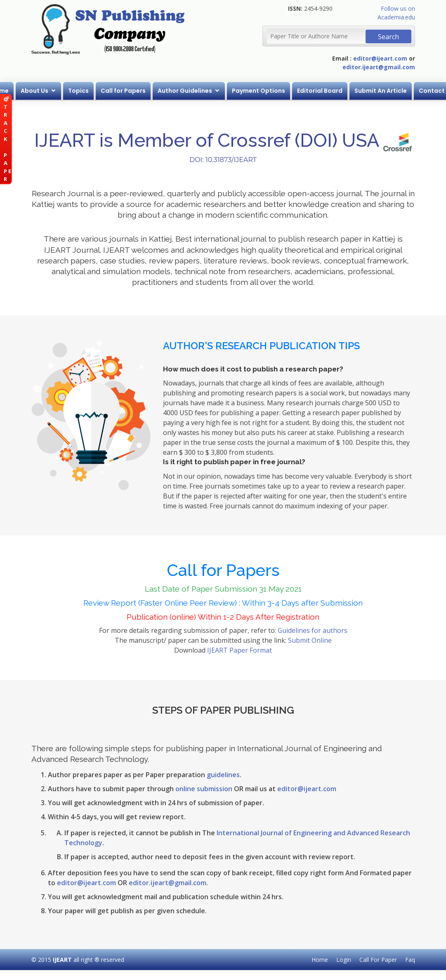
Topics (78, 91)
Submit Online (310, 640)
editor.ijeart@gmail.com (379, 67)
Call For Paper (378, 960)
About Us (34, 91)
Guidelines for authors (313, 630)
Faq (410, 960)
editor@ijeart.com (380, 58)
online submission (204, 789)
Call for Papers (123, 91)
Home (320, 960)
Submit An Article (381, 91)
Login (344, 960)
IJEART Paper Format (240, 650)
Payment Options (258, 91)
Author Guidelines (185, 91)
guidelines (223, 775)
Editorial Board (320, 91)
